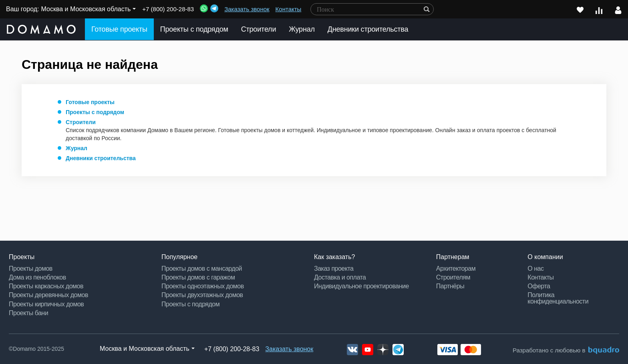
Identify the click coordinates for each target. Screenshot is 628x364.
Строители (259, 29)
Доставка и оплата (340, 277)
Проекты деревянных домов (48, 295)
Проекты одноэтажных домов (203, 286)
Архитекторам (456, 268)
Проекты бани (28, 313)
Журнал (302, 29)
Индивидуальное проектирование (361, 286)
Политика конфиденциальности (558, 298)
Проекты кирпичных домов (46, 304)
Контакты (289, 9)
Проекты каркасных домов (46, 286)
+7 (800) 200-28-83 (168, 9)
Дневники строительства (368, 29)
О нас (535, 268)
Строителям (453, 277)
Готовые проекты (119, 29)
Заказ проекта (334, 268)
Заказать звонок (247, 9)
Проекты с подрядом (194, 29)
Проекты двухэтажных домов (202, 295)
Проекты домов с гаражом (198, 277)
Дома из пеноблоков (37, 277)
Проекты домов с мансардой (202, 268)
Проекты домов (31, 268)
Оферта (539, 286)
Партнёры (450, 286)
